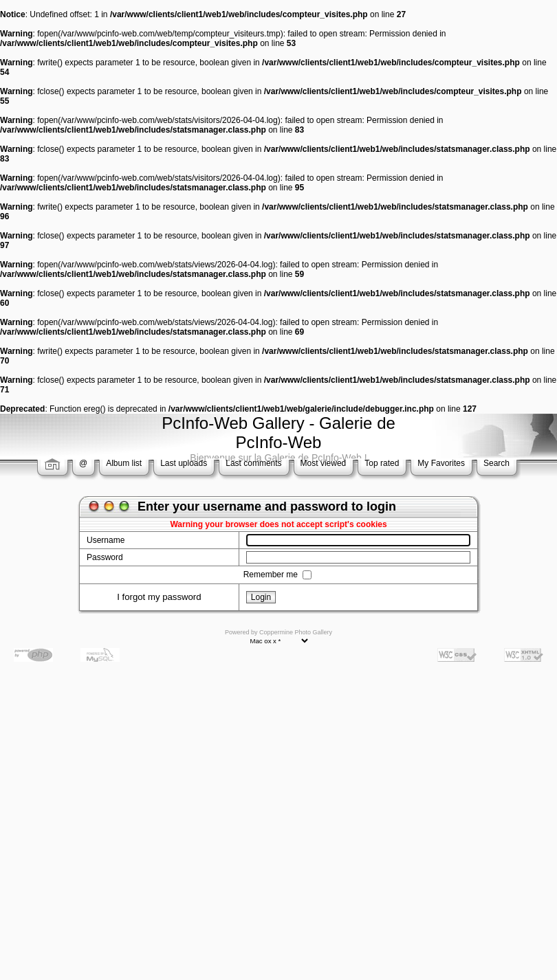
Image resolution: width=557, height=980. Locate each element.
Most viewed (324, 463)
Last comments (253, 463)
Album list (124, 463)
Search (496, 463)
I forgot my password (159, 597)
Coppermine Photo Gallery (296, 632)
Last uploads (184, 463)
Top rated (382, 463)
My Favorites (441, 463)
